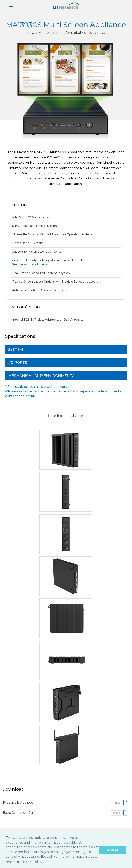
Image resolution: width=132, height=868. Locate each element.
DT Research (66, 6)
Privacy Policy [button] (31, 862)
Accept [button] (113, 850)
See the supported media (30, 264)
